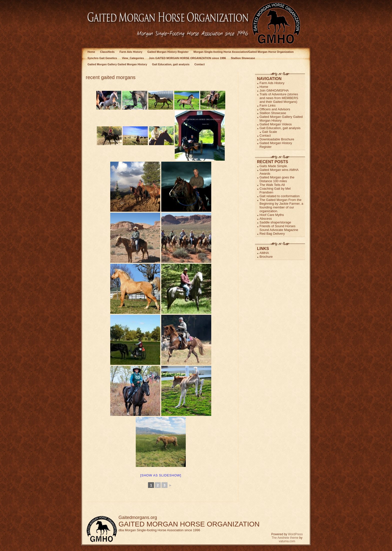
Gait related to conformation (279, 196)
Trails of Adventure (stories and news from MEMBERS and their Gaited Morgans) (279, 98)
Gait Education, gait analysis (171, 64)
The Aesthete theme (285, 538)
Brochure (266, 257)
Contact (200, 64)
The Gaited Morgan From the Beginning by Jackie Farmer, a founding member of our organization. (281, 205)
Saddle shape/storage (275, 222)
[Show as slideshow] (161, 475)
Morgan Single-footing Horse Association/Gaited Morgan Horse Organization (244, 52)
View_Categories (133, 58)
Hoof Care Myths (272, 215)
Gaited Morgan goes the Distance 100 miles (277, 179)
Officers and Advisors (275, 109)
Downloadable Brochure (277, 139)
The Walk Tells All (272, 185)
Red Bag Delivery (272, 234)
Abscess (266, 219)
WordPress (295, 534)
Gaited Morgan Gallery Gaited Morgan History (117, 64)
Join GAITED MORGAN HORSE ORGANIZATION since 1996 (187, 58)
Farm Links (267, 105)
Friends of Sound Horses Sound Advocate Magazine (279, 228)
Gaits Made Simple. (274, 166)
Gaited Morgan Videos (276, 124)
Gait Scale (269, 132)
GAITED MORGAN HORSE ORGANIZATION (189, 524)
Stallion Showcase (243, 58)
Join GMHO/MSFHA (274, 90)
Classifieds (107, 52)
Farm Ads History (131, 52)
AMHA (264, 253)
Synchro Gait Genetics (102, 58)
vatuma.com (287, 541)
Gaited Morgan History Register (168, 52)
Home (91, 52)
